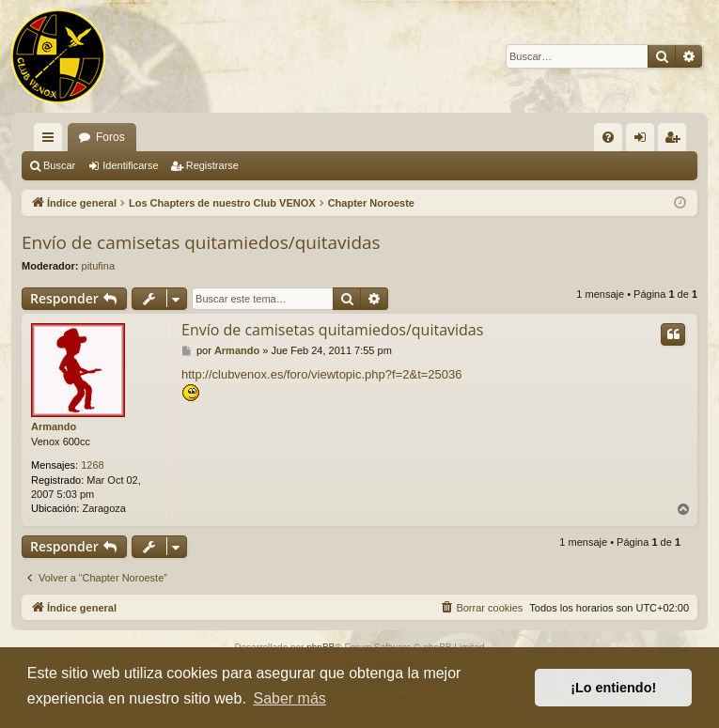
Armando (54, 426)
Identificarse (130, 165)
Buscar (59, 165)
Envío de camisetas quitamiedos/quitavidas (201, 242)
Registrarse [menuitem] (676, 141)
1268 (92, 465)
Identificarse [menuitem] (644, 141)
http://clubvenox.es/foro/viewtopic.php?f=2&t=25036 (321, 374)
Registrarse (212, 165)
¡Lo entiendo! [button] (613, 688)
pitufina (98, 266)
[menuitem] (608, 137)
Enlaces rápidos (52, 141)
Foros (110, 137)
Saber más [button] (289, 698)
